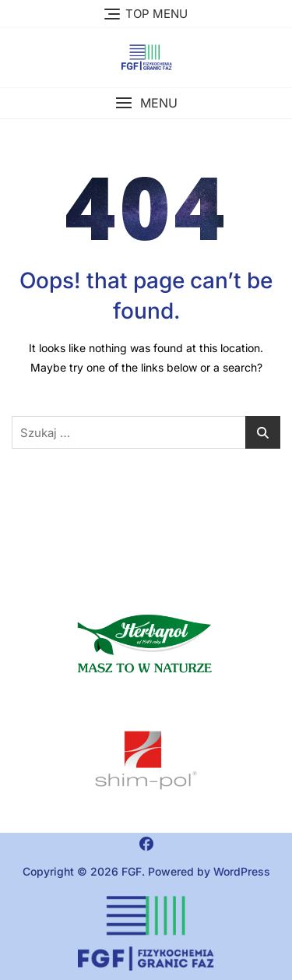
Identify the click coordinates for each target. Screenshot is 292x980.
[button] (146, 103)
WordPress (242, 871)
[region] (146, 760)
